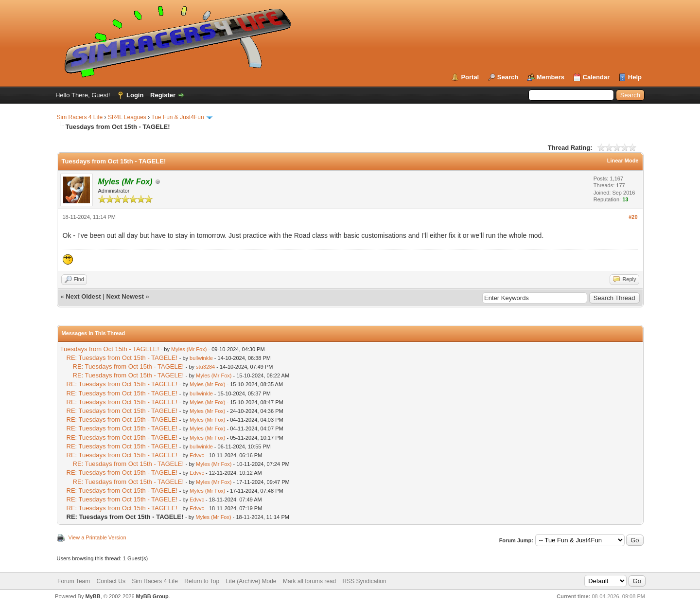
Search (508, 77)
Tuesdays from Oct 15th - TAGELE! (110, 349)
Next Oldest (83, 296)
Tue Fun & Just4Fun (177, 117)
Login (135, 95)
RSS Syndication (365, 581)
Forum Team (74, 581)
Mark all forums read (309, 581)
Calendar (596, 77)
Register (163, 95)
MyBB (93, 596)
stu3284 (205, 367)
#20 (633, 217)
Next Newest (125, 296)
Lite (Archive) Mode (251, 581)
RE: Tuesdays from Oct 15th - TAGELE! (122, 358)
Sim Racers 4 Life (80, 117)
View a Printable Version (97, 537)
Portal (470, 77)
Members (551, 77)
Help (635, 77)
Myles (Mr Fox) (189, 349)
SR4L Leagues (127, 117)
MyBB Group (152, 596)
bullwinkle (201, 358)
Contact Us (111, 581)
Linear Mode (623, 161)
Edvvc (197, 455)
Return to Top (202, 581)
